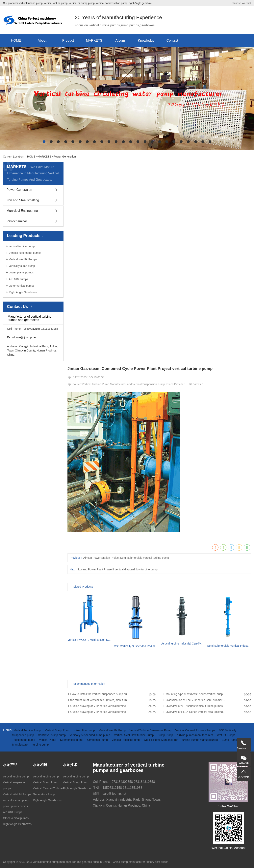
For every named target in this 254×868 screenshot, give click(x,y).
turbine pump (41, 745)
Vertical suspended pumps (25, 253)
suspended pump (25, 740)
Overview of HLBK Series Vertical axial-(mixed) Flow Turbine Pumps (208, 712)
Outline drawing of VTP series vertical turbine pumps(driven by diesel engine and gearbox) (113, 706)
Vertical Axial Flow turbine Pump (134, 735)
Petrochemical (17, 221)
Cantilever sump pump (52, 735)
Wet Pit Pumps (226, 735)
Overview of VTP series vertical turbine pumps (194, 706)
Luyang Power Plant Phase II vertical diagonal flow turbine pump (118, 569)
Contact (172, 41)
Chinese (236, 3)
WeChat (246, 3)
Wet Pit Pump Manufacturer (161, 740)
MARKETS (94, 41)
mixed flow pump (85, 730)
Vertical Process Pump (126, 740)
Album (120, 41)
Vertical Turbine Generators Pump (151, 730)
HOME (16, 41)
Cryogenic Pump (98, 740)
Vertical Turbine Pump (28, 730)
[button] (44, 142)
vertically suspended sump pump (90, 735)
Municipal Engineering (22, 211)
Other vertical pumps (22, 286)
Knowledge (146, 41)
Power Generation (65, 157)
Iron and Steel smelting (23, 200)
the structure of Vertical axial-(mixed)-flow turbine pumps (105, 700)
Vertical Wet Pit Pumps (23, 259)
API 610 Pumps (18, 279)
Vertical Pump (48, 740)
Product (68, 41)
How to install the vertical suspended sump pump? (101, 694)
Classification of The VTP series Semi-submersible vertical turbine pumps (208, 700)
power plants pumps (21, 272)
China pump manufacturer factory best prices (141, 862)
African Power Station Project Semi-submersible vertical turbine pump (126, 558)
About (42, 41)
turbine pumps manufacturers (195, 735)
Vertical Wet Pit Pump (113, 730)
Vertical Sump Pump (58, 730)
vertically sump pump (22, 266)
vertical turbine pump (22, 246)
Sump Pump (166, 735)
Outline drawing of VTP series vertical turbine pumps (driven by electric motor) (113, 712)
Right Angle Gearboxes (23, 292)
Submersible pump (72, 740)
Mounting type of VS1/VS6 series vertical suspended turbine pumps (207, 694)
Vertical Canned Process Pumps (196, 730)
